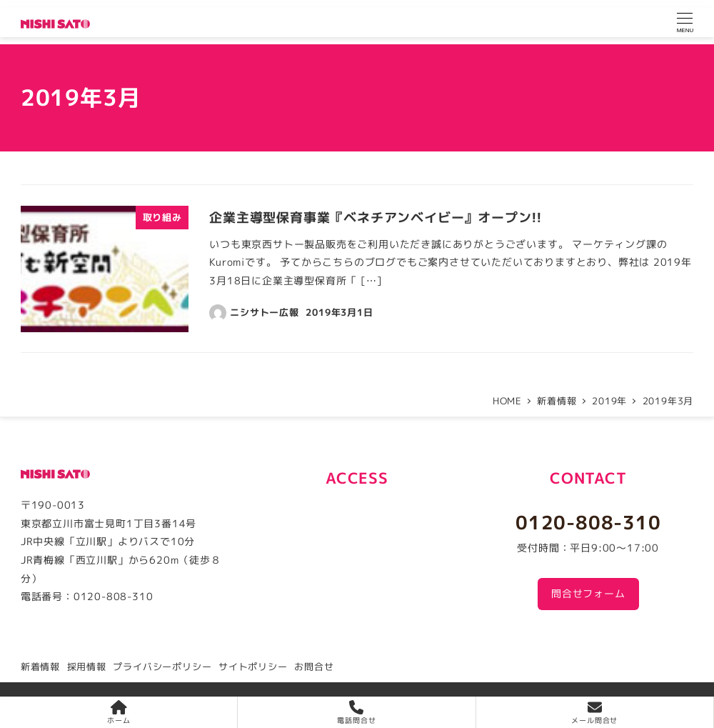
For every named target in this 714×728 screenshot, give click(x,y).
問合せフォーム (588, 594)
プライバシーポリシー (162, 667)
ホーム (119, 713)
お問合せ (314, 667)
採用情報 (87, 667)
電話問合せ (356, 713)
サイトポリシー (253, 667)
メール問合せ (594, 713)
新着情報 (40, 667)
